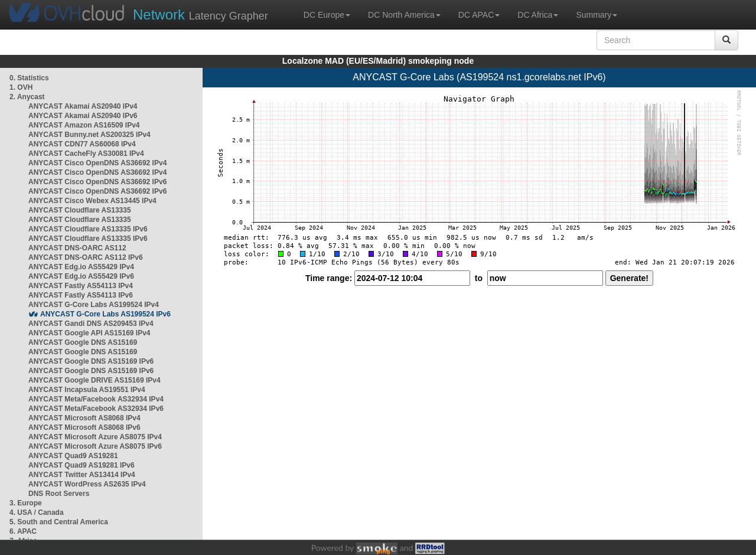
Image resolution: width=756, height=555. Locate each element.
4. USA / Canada (37, 512)
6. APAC (23, 531)
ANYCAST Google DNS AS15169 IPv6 (91, 361)
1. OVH (21, 87)
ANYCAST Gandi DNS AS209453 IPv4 (91, 324)
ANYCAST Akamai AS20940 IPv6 (83, 116)
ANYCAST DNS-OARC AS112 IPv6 (86, 257)
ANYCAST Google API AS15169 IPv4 (89, 333)
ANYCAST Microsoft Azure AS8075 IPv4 (95, 437)
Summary (597, 15)
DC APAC (479, 15)
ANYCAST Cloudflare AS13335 (80, 210)
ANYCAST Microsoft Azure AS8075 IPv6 (95, 446)
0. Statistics (29, 78)
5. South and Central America (59, 522)
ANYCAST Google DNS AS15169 (83, 342)
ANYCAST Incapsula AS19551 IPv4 (87, 390)
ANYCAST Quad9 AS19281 (73, 456)
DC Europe (327, 15)
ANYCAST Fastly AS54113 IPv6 (81, 295)
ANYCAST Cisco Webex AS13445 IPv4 (92, 201)
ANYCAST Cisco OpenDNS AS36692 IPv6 (97, 182)
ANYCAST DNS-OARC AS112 (77, 248)
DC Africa (538, 15)
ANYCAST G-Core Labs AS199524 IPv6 (105, 314)
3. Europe (26, 503)
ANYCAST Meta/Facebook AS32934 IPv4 (96, 399)
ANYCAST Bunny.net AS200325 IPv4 (89, 135)
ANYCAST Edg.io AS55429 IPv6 (81, 276)
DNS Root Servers (59, 494)
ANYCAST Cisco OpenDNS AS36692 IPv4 (97, 163)
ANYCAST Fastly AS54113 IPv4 (81, 286)
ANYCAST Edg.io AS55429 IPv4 (81, 267)
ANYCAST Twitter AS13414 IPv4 (82, 475)
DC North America (404, 15)
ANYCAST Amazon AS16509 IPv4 (84, 125)
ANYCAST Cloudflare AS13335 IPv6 (88, 229)
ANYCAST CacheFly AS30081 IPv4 (86, 154)
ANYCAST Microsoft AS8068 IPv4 (84, 418)
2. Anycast (27, 97)
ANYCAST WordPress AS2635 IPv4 (87, 484)
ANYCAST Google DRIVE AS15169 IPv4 (94, 380)
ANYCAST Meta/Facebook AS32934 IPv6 (96, 409)
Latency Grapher (201, 14)
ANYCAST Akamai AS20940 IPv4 (83, 106)
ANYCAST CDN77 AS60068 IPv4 (82, 144)
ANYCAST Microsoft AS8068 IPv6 (84, 427)
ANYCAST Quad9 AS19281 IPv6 (82, 465)
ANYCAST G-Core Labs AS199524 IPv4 (94, 305)
